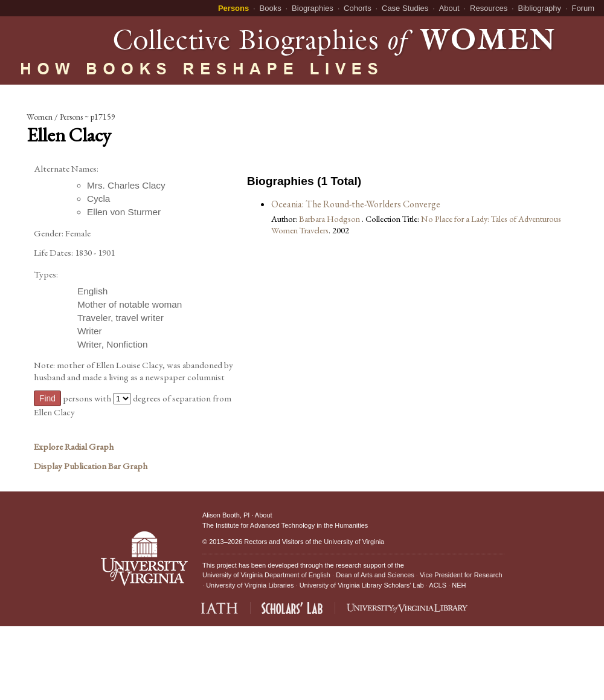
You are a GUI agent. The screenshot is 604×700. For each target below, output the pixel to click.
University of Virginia (354, 542)
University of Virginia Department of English (266, 575)
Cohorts (358, 8)
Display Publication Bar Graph (91, 466)
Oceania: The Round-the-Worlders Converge (356, 204)
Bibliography (540, 8)
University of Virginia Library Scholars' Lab (362, 585)
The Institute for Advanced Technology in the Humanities (285, 525)
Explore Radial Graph (74, 447)
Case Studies (405, 8)
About (449, 8)
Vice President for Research (461, 575)
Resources (489, 8)
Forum (583, 8)
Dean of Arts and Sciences (375, 575)
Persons (233, 8)
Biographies (313, 8)
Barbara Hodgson (330, 219)
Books (271, 8)
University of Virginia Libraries (250, 585)
